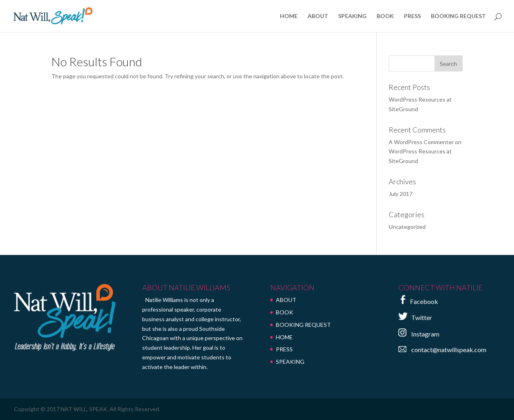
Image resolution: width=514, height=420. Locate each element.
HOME (289, 16)
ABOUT (318, 16)
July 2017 (401, 194)
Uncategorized (407, 227)
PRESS (412, 16)
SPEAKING (352, 16)
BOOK (385, 16)
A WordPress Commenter (421, 142)
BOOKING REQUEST (458, 16)
